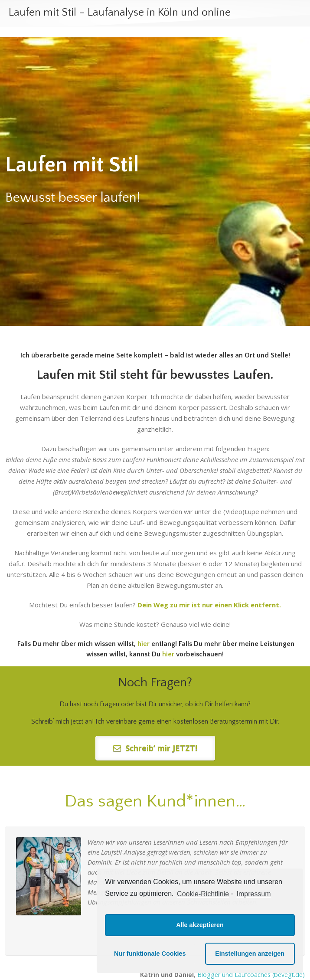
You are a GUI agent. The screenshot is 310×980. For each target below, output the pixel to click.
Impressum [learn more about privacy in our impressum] (254, 894)
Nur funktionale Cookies (150, 954)
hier (168, 654)
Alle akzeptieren (200, 925)
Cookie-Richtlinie (203, 894)
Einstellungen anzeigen (250, 954)
